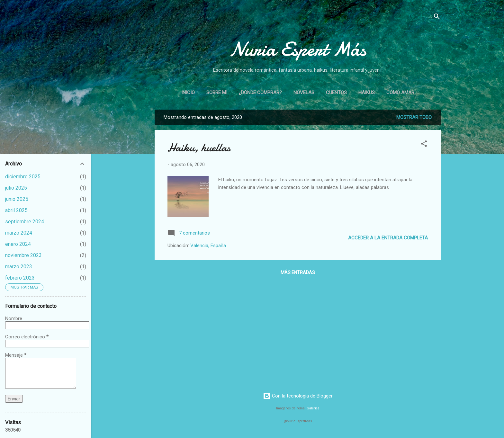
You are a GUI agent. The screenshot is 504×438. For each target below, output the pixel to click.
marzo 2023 (19, 267)
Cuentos (336, 93)
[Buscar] (437, 18)
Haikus (367, 93)
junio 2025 (17, 199)
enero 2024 (18, 244)
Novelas (304, 93)
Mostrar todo (414, 117)
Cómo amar (400, 93)
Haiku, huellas (199, 148)
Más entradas (298, 273)
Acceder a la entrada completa (388, 238)
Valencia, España (208, 246)
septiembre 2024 (25, 222)
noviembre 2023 (23, 255)
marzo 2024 (19, 233)
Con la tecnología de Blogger (298, 396)
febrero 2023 (20, 278)
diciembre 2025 (23, 177)
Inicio (188, 93)
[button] (424, 145)
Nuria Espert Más (298, 49)
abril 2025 (16, 210)
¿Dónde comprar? (260, 93)
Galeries (313, 408)
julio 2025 (16, 188)
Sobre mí (217, 93)
